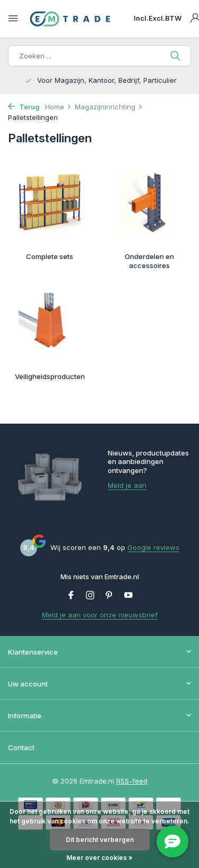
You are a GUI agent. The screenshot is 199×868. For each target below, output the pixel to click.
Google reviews (153, 547)
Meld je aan (127, 485)
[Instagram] (90, 596)
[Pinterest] (109, 596)
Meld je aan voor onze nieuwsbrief (100, 615)
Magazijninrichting (109, 107)
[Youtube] (128, 596)
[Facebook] (71, 596)
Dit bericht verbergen (100, 840)
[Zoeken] (99, 56)
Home (58, 107)
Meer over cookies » (99, 858)
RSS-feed (132, 781)
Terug (24, 107)
